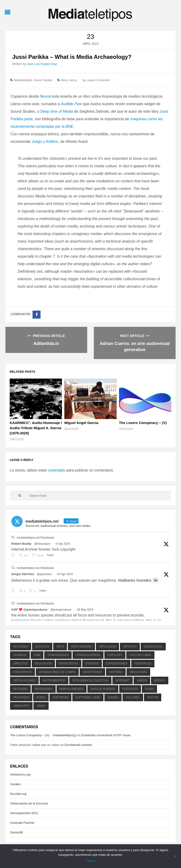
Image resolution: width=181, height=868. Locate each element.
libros (64, 80)
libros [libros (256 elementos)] (142, 680)
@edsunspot (42, 544)
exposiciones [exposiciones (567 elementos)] (117, 664)
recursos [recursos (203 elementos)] (21, 697)
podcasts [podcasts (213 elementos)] (130, 689)
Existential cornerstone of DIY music (106, 735)
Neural (45, 96)
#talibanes (127, 580)
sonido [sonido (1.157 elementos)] (113, 697)
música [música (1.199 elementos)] (160, 680)
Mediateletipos (23, 80)
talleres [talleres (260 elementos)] (133, 697)
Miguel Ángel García (81, 423)
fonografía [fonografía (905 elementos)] (23, 672)
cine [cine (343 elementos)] (37, 655)
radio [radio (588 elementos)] (149, 689)
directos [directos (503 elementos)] (21, 664)
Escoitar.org (18, 794)
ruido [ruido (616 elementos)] (41, 697)
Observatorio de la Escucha (29, 803)
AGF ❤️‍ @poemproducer (29, 610)
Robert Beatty (21, 544)
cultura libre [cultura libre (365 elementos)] (140, 655)
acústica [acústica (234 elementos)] (42, 647)
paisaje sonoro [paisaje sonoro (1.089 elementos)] (103, 689)
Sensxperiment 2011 (24, 813)
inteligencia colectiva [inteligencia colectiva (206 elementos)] (90, 680)
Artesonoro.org (20, 774)
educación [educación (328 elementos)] (43, 664)
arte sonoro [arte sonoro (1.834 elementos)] (81, 647)
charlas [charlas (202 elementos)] (20, 655)
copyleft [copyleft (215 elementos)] (115, 655)
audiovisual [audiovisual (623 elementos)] (153, 647)
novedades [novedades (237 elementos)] (43, 689)
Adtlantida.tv (46, 344)
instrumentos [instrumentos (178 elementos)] (54, 680)
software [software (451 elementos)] (61, 697)
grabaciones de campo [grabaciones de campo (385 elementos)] (57, 672)
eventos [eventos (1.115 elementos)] (92, 664)
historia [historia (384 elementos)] (116, 672)
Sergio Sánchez (23, 574)
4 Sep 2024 (63, 544)
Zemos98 (16, 832)
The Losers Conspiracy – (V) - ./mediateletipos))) (43, 735)
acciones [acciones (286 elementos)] (21, 647)
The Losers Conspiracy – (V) (143, 423)
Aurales (15, 784)
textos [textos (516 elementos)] (153, 697)
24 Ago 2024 (65, 574)
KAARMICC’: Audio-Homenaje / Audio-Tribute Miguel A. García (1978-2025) (36, 428)
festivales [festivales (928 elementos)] (143, 664)
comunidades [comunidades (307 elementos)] (58, 655)
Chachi (90, 861)
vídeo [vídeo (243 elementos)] (41, 706)
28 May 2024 (85, 610)
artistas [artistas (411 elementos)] (130, 647)
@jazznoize (44, 574)
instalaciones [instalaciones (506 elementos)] (24, 680)
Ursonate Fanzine (22, 823)
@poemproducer (61, 610)
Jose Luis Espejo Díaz (42, 64)
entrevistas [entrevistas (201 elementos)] (69, 664)
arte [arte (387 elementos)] (60, 647)
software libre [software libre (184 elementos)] (88, 697)
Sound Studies (43, 80)
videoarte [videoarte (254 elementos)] (21, 706)
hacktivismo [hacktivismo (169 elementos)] (93, 672)
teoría (73, 80)
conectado (57, 470)
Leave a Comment (98, 80)
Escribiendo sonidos (78, 745)
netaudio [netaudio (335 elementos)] (20, 689)
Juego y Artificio (45, 142)
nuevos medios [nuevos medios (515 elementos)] (72, 689)
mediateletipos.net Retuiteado (35, 538)
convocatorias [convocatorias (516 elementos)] (88, 655)
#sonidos (144, 580)
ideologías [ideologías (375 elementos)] (138, 672)
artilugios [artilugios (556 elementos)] (107, 647)
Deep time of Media (57, 111)
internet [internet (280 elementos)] (123, 680)
